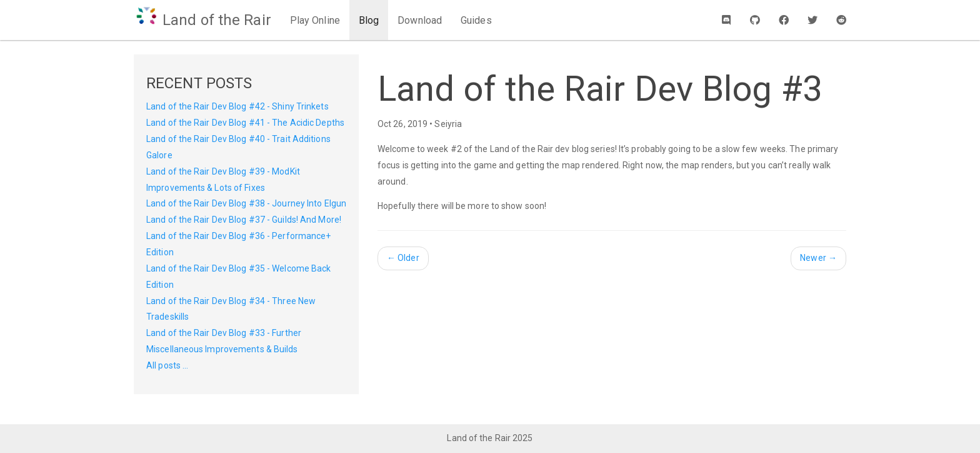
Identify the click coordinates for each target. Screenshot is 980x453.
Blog (369, 20)
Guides (476, 20)
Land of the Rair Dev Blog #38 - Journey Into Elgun (246, 203)
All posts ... (167, 365)
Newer (818, 258)
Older (403, 258)
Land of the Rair (202, 20)
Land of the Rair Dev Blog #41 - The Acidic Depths (245, 123)
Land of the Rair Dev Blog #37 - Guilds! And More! (244, 220)
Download (420, 20)
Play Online (315, 20)
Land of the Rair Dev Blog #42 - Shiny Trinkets (237, 106)
